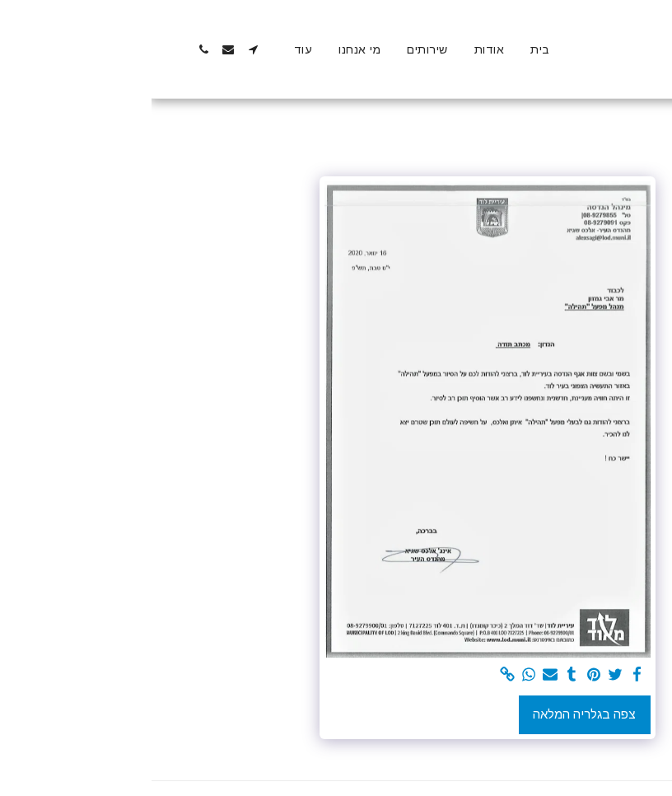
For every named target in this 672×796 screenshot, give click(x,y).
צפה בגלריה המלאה (433, 714)
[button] (101, 49)
